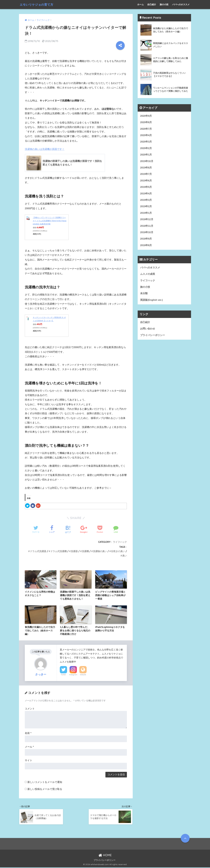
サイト (29, 761)
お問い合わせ (148, 330)
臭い (125, 556)
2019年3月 (146, 201)
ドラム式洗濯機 (58, 551)
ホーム (141, 4)
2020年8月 (146, 122)
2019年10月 (147, 162)
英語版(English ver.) (152, 301)
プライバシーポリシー (153, 337)
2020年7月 (146, 129)
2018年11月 (147, 227)
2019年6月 (146, 181)
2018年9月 (146, 240)
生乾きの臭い (118, 551)
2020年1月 (146, 155)
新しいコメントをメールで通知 (45, 782)
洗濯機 (85, 551)
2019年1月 (146, 214)
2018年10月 (147, 233)
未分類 (144, 295)
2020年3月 (146, 142)
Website (83, 675)
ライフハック (120, 542)
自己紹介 (152, 4)
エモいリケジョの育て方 (40, 4)
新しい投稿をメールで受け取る (45, 789)
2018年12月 (147, 220)
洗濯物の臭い (100, 551)
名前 (28, 733)
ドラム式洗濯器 (38, 551)
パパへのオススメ (181, 4)
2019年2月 (146, 207)
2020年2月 (146, 148)
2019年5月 (146, 188)
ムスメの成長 (148, 275)
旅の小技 (164, 4)
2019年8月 (146, 168)
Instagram (73, 675)
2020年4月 (146, 135)
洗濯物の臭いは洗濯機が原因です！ (45, 149)
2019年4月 (146, 194)
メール (29, 747)
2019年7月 (146, 174)
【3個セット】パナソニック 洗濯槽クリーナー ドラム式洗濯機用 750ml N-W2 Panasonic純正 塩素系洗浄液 (50, 221)
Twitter (63, 675)
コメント (30, 709)
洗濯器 (74, 551)
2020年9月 (146, 116)
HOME (105, 856)
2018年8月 (146, 246)
